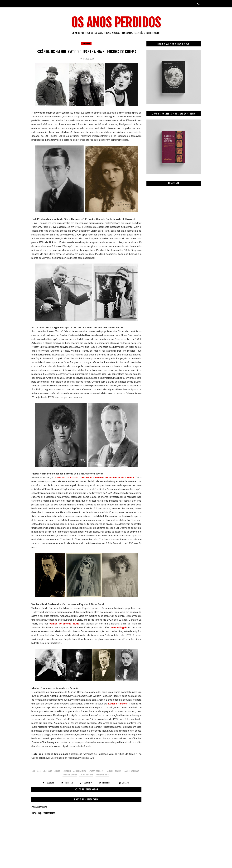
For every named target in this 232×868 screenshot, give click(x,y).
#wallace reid (102, 775)
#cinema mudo (80, 771)
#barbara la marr (52, 771)
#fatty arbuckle (97, 771)
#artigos (36, 771)
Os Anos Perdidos (116, 23)
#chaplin (67, 771)
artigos (87, 43)
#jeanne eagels (114, 771)
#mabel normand (131, 771)
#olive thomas (86, 775)
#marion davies (70, 775)
